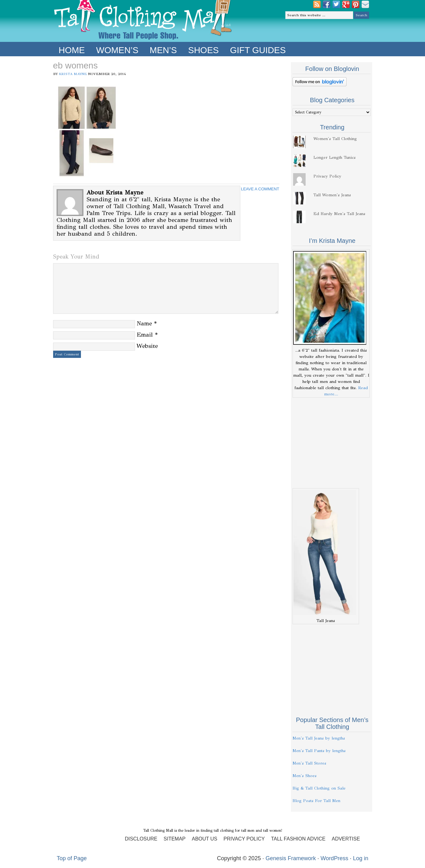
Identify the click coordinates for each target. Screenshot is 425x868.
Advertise (346, 839)
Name (144, 323)
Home (72, 50)
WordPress (335, 858)
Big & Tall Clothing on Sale (319, 788)
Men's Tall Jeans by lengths (319, 738)
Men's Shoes (305, 776)
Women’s (117, 50)
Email (145, 335)
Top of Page (72, 858)
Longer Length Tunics (335, 158)
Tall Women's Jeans (332, 195)
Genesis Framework (291, 858)
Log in (360, 858)
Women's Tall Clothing (335, 139)
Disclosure (141, 839)
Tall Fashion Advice (298, 839)
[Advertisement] (332, 443)
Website (147, 346)
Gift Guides (258, 50)
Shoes (203, 50)
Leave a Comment (260, 189)
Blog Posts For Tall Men (316, 801)
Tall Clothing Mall (143, 21)
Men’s (163, 50)
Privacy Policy (327, 176)
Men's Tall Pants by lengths (319, 751)
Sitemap (175, 839)
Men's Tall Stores (309, 763)
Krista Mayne (73, 74)
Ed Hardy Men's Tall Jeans (339, 214)
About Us (205, 839)
